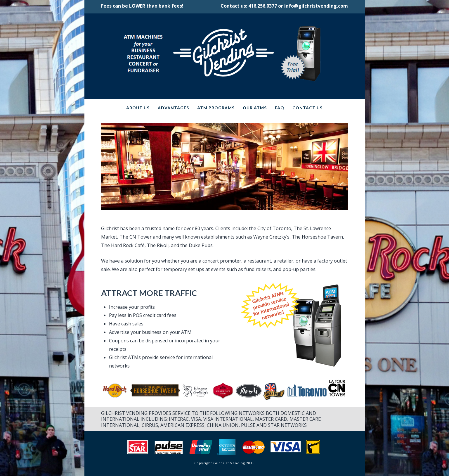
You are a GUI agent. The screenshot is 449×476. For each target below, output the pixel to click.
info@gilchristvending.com (316, 6)
